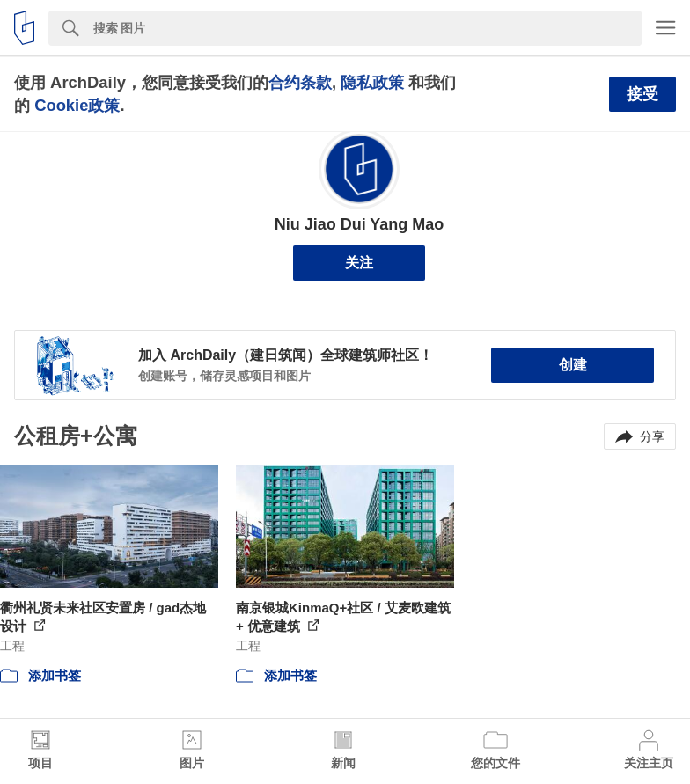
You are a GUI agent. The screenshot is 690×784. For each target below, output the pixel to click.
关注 (359, 263)
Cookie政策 (77, 105)
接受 (642, 94)
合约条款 (300, 82)
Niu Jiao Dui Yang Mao (360, 224)
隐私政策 (372, 82)
